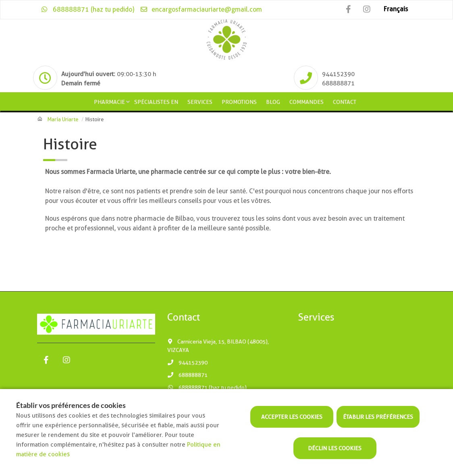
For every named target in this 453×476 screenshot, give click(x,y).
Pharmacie (109, 102)
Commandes (307, 102)
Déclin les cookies (335, 448)
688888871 (187, 375)
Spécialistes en (156, 102)
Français (396, 9)
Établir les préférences (378, 417)
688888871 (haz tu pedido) (88, 9)
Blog (273, 102)
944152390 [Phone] (338, 74)
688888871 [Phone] (338, 83)
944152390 (187, 362)
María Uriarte (63, 119)
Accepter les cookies (292, 417)
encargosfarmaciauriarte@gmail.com (201, 9)
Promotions (239, 102)
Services (200, 102)
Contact (345, 102)
